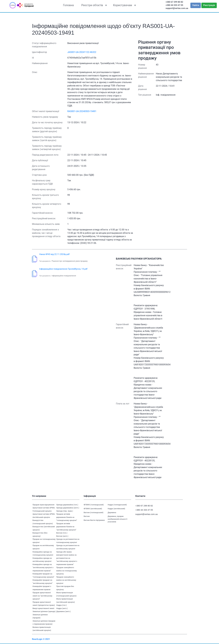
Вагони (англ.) (62, 536)
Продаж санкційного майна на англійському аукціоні (66, 580)
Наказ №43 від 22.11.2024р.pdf (54, 254)
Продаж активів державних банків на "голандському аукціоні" (67, 517)
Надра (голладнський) (117, 505)
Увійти (196, 5)
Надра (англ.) (62, 608)
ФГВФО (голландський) (94, 505)
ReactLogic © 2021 (41, 639)
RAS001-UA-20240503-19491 (82, 111)
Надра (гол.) (61, 605)
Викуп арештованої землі (43, 608)
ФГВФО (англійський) (93, 509)
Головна (68, 5)
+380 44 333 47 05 (174, 5)
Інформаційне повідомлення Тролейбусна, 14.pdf (63, 269)
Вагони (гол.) (62, 533)
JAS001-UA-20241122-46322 (82, 52)
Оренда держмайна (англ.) (68, 508)
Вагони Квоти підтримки (94, 520)
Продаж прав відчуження (43, 505)
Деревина (112, 512)
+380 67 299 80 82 (174, 2)
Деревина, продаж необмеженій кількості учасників (118, 519)
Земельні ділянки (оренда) (44, 611)
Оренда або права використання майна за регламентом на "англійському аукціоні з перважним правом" (67, 558)
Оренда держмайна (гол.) (67, 505)
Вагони (87, 516)
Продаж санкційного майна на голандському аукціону (66, 571)
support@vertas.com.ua (177, 8)
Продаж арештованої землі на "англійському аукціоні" (42, 596)
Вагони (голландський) (94, 512)
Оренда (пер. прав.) (65, 511)
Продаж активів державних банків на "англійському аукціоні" (66, 527)
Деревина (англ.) (63, 611)
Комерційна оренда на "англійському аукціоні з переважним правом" (43, 568)
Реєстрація (209, 5)
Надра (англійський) (116, 509)
